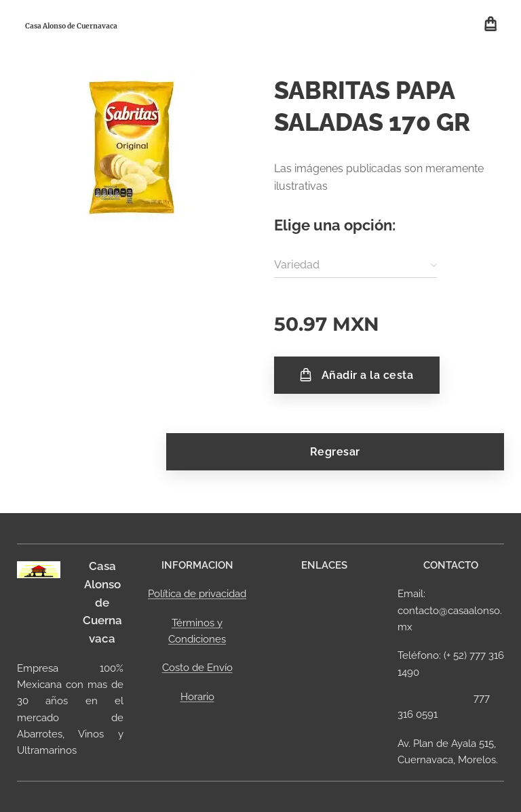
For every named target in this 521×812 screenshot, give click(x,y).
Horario (197, 696)
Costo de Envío (197, 668)
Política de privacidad (197, 594)
